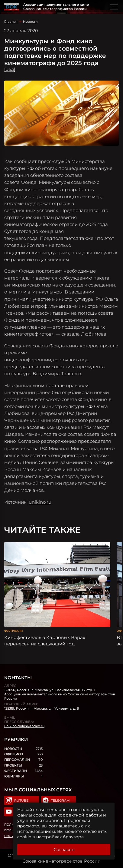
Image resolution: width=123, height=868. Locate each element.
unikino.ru (40, 502)
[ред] (10, 69)
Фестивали (13, 631)
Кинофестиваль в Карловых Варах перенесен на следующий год (45, 641)
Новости (30, 22)
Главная (11, 22)
